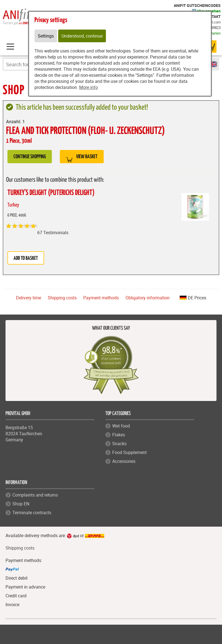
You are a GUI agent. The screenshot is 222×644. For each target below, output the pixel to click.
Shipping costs (62, 298)
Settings (46, 36)
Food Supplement (129, 452)
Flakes (119, 435)
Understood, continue (82, 36)
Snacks (119, 444)
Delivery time (29, 298)
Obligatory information (148, 298)
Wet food (121, 426)
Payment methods (101, 298)
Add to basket (26, 258)
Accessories (124, 461)
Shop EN (21, 504)
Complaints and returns (35, 495)
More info (89, 87)
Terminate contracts (32, 513)
